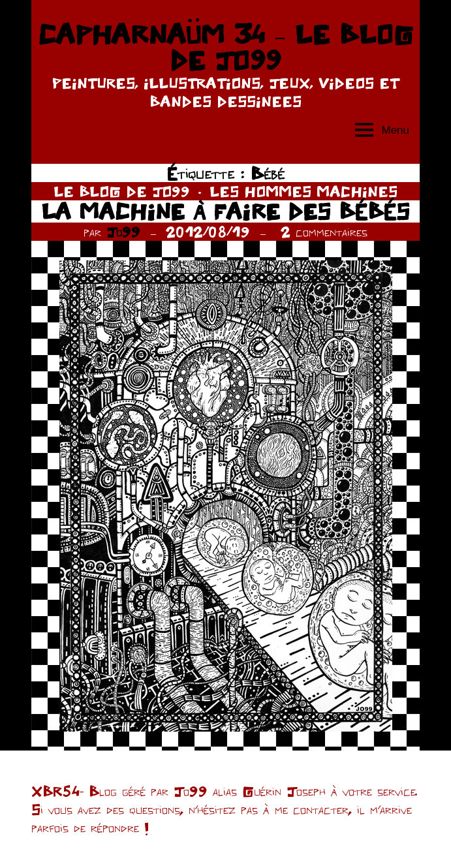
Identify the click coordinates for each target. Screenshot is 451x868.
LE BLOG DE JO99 (122, 191)
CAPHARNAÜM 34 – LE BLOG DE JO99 (225, 47)
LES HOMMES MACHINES (303, 191)
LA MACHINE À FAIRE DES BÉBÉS (225, 211)
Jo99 (123, 232)
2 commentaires (324, 232)
